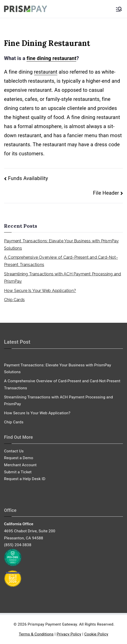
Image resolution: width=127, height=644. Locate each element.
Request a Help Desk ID (25, 479)
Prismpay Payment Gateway (52, 624)
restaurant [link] (46, 72)
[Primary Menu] (119, 9)
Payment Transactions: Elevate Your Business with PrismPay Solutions (61, 245)
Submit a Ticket (18, 472)
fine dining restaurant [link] (51, 58)
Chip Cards (14, 300)
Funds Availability (28, 178)
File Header (106, 193)
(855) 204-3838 (18, 545)
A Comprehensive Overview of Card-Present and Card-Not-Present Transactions (61, 261)
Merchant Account (20, 465)
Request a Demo (19, 458)
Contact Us (14, 451)
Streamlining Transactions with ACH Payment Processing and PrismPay (62, 278)
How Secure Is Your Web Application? (40, 291)
